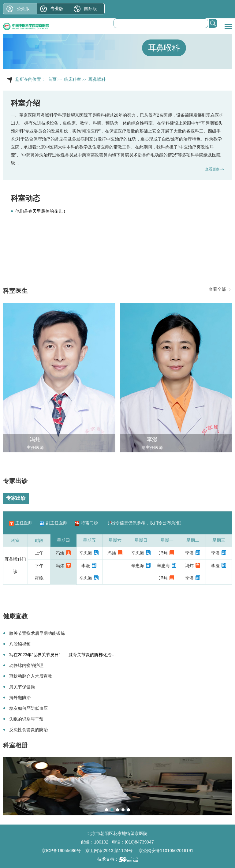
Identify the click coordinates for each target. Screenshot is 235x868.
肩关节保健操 (22, 687)
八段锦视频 (20, 644)
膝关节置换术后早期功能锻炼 (37, 633)
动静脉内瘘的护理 (26, 665)
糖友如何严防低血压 (28, 708)
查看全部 (217, 289)
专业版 (57, 9)
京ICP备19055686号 (61, 851)
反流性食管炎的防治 (28, 730)
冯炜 (35, 440)
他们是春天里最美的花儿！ (41, 211)
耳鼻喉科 (164, 48)
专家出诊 (16, 498)
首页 (52, 79)
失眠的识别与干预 (26, 719)
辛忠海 (86, 553)
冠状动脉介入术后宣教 (31, 676)
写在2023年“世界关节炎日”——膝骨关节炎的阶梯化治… (62, 655)
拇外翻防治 (20, 698)
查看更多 (212, 169)
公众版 (23, 9)
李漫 (152, 440)
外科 (19, 131)
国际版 (91, 9)
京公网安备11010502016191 (166, 851)
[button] (106, 810)
